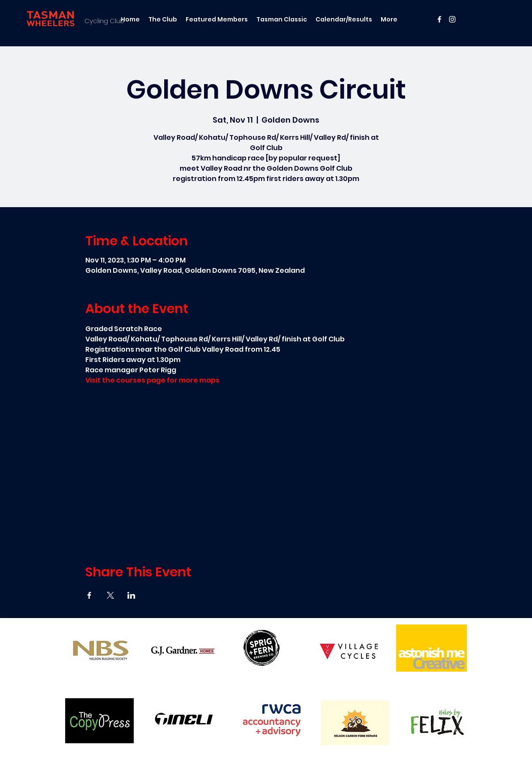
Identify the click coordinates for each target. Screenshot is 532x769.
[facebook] (439, 19)
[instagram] (452, 19)
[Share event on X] (110, 595)
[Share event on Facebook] (89, 595)
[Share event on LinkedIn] (131, 595)
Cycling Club (104, 21)
